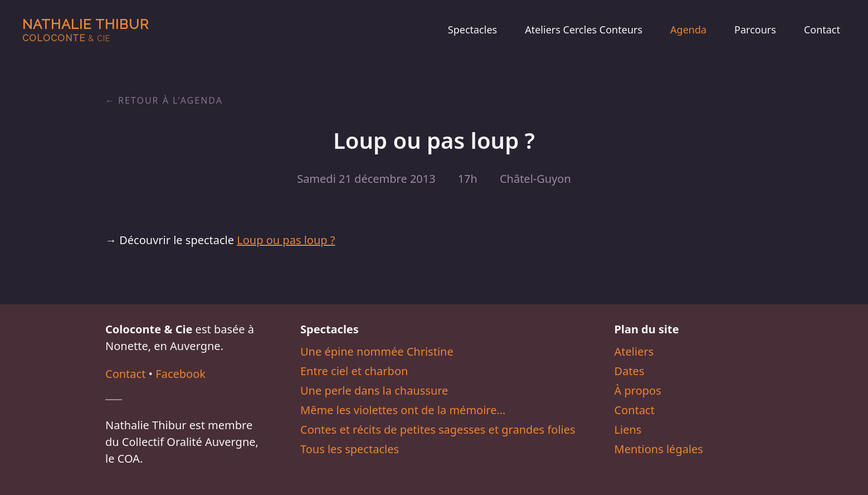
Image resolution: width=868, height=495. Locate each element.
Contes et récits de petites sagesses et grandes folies (438, 430)
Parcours (755, 30)
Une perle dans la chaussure (374, 390)
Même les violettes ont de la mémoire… (403, 410)
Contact (822, 30)
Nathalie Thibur (86, 30)
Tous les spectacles (350, 449)
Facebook (181, 374)
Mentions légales (659, 449)
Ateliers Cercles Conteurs (584, 30)
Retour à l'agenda (170, 100)
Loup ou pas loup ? (286, 240)
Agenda (688, 30)
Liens (628, 430)
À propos (638, 390)
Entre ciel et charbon (354, 371)
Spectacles (472, 30)
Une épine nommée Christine (377, 351)
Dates (630, 371)
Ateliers (634, 351)
